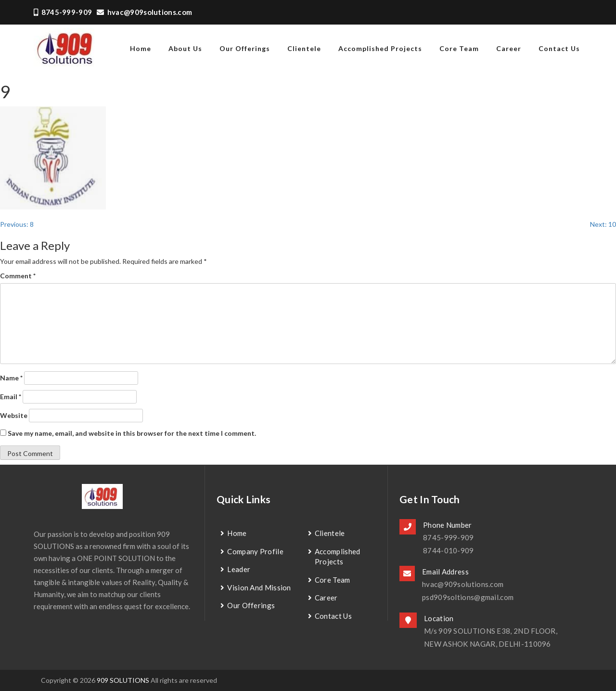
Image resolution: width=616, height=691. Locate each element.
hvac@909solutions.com (144, 12)
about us (185, 48)
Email (11, 397)
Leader (239, 569)
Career (509, 48)
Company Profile (255, 551)
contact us (559, 48)
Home (237, 533)
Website (14, 415)
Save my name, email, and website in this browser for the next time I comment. (132, 433)
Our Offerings (245, 48)
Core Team (459, 48)
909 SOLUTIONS (123, 680)
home (141, 48)
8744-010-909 (449, 550)
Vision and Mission (259, 587)
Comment (18, 276)
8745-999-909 (63, 12)
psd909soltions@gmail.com (468, 597)
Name (11, 378)
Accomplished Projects (380, 48)
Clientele (304, 48)
